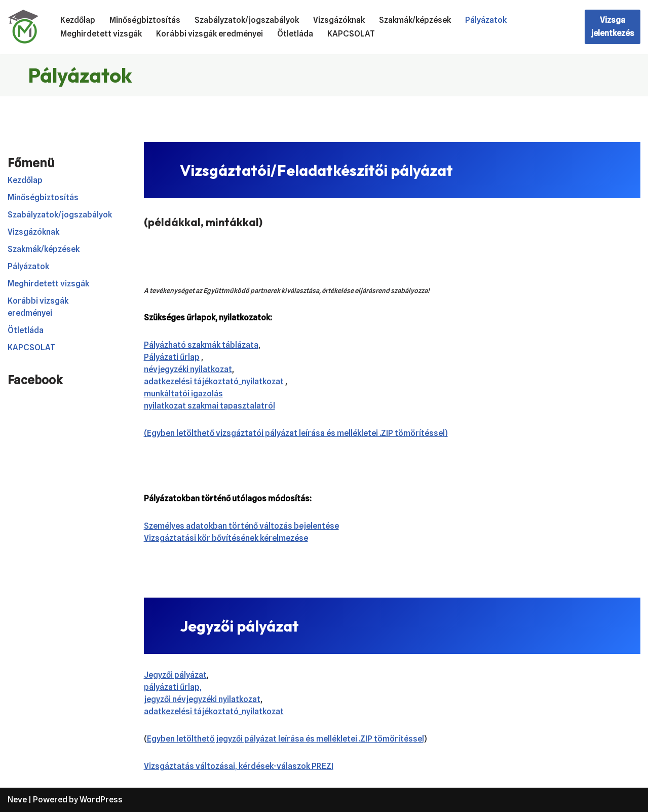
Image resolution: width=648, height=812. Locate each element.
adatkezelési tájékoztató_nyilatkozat (214, 381)
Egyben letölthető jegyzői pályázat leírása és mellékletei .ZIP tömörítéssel (285, 739)
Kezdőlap (78, 20)
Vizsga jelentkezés (613, 27)
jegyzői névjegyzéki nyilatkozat (202, 699)
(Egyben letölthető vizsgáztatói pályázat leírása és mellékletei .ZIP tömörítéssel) (296, 433)
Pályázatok (486, 20)
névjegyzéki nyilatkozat (188, 369)
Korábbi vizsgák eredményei (209, 34)
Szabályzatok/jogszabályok (247, 20)
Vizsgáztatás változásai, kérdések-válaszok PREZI (239, 766)
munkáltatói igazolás (183, 394)
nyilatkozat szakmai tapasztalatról (209, 406)
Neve (17, 800)
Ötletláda (295, 34)
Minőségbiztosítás (145, 20)
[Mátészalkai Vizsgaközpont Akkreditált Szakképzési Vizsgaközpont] (25, 27)
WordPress (101, 800)
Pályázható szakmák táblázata (201, 345)
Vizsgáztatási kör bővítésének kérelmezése (226, 538)
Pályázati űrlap (172, 357)
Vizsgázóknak (339, 20)
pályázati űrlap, (173, 687)
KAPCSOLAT (351, 34)
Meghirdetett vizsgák (101, 34)
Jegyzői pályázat (175, 675)
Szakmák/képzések (415, 20)
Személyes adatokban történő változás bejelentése (241, 526)
